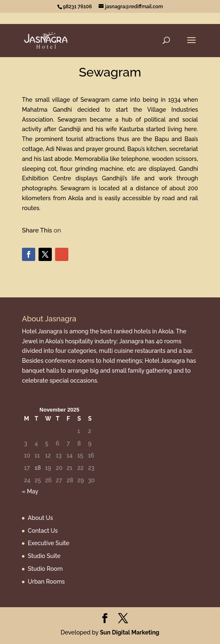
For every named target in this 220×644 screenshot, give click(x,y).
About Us (40, 518)
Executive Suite (48, 543)
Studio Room (45, 569)
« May (30, 491)
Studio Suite (44, 556)
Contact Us (43, 531)
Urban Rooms (46, 582)
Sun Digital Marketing (129, 632)
